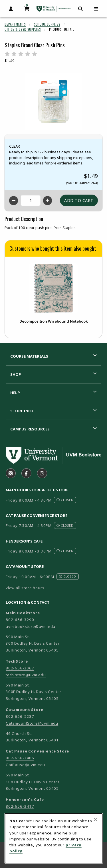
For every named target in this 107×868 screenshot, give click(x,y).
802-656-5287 (20, 716)
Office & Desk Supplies (23, 29)
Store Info (22, 411)
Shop (16, 374)
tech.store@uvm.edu (26, 675)
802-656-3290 (20, 620)
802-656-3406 (20, 758)
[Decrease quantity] (14, 201)
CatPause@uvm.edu (25, 765)
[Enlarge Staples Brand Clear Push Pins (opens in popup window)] (54, 101)
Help (15, 393)
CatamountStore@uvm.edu (32, 723)
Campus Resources (30, 429)
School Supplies (47, 24)
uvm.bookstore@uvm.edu (31, 626)
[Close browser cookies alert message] (95, 819)
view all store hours (25, 588)
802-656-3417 (20, 806)
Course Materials (29, 356)
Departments (15, 24)
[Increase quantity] (48, 201)
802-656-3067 (20, 668)
